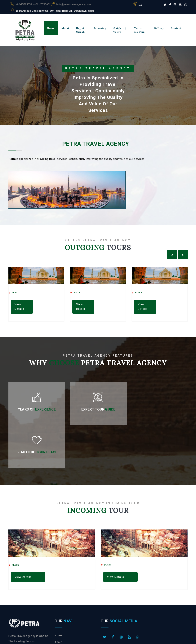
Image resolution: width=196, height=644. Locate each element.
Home (51, 28)
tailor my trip (140, 30)
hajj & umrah (80, 30)
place (14, 293)
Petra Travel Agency (120, 630)
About (65, 28)
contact (60, 606)
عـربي (141, 4)
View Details (19, 307)
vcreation (108, 636)
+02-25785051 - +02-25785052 (33, 4)
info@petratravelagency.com (73, 4)
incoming (100, 28)
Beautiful (159, 409)
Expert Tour (98, 409)
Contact (176, 28)
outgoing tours (120, 30)
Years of (37, 409)
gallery (159, 28)
